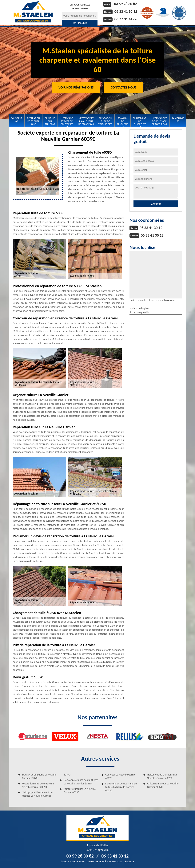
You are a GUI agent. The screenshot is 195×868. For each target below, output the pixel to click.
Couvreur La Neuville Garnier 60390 (121, 776)
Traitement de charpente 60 (140, 121)
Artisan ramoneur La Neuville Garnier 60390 (163, 785)
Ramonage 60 (178, 120)
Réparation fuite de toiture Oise (105, 121)
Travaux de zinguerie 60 (122, 121)
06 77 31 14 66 (126, 19)
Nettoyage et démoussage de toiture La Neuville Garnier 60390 (121, 787)
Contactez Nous (124, 87)
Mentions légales (122, 862)
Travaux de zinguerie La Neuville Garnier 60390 (39, 776)
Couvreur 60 (17, 120)
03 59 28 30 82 (125, 4)
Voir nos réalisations (76, 87)
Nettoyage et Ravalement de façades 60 (86, 121)
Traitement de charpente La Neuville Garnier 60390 (162, 776)
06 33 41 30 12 (126, 11)
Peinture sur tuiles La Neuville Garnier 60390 (80, 791)
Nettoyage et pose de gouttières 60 (67, 121)
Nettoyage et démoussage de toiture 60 (159, 121)
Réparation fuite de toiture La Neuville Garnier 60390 (38, 785)
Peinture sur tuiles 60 (50, 121)
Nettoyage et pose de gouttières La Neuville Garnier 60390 (81, 782)
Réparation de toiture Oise (33, 121)
